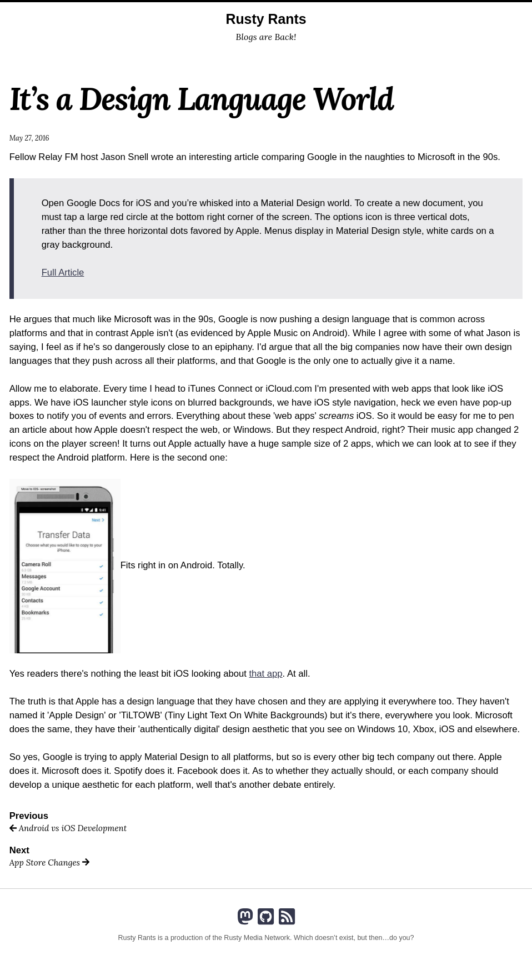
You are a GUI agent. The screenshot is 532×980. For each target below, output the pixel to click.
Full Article (63, 272)
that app (265, 674)
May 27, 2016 (29, 138)
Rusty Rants (266, 19)
